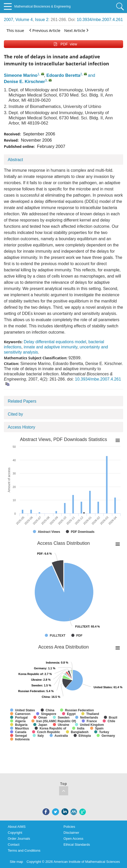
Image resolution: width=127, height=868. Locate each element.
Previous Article (45, 30)
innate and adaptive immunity (50, 347)
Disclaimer (71, 833)
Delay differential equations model (55, 342)
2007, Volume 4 (18, 20)
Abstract (15, 160)
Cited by (15, 414)
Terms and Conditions (24, 850)
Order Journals (19, 839)
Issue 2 (42, 20)
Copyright (15, 833)
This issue (15, 30)
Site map (16, 862)
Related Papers (22, 401)
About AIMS (17, 827)
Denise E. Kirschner (24, 82)
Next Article (76, 30)
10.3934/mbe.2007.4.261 (100, 20)
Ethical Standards (77, 845)
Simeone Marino (21, 75)
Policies (69, 827)
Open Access (73, 839)
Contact (14, 845)
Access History (22, 427)
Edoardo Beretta (63, 75)
